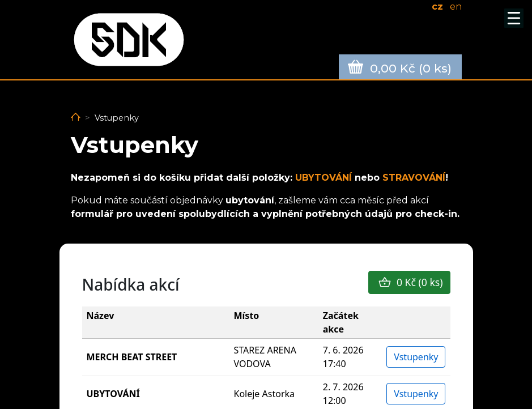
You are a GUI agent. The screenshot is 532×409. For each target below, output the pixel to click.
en (456, 7)
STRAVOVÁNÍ (414, 178)
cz (437, 7)
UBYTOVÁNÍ (325, 178)
